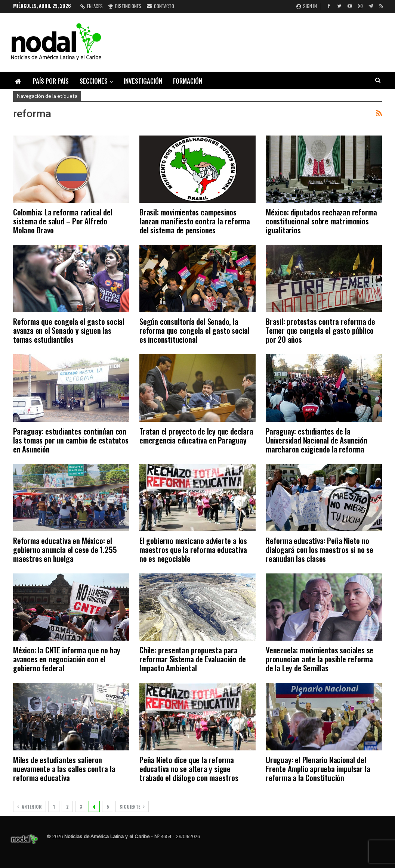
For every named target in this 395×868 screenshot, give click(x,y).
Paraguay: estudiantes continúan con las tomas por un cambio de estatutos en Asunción (71, 440)
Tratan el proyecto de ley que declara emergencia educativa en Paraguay (196, 435)
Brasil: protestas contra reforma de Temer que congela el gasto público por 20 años (320, 330)
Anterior (30, 807)
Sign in (307, 6)
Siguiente (132, 807)
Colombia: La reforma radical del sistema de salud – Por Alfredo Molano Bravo (63, 221)
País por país (51, 81)
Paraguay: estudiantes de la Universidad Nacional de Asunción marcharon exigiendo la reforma (317, 440)
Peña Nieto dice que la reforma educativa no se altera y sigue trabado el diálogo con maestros (189, 769)
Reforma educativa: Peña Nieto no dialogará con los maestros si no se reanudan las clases (320, 549)
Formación (188, 81)
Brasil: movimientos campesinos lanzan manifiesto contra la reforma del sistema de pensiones (195, 221)
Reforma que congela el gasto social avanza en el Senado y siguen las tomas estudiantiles (69, 330)
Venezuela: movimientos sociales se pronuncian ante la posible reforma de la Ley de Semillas (320, 659)
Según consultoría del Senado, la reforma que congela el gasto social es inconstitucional (195, 330)
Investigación (143, 81)
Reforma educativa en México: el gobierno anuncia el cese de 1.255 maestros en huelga (65, 549)
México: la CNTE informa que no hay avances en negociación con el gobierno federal (67, 659)
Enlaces (92, 6)
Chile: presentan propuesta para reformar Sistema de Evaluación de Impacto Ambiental (192, 659)
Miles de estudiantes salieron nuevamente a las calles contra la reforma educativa (64, 769)
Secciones (94, 81)
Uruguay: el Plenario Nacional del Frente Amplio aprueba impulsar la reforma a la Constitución (318, 769)
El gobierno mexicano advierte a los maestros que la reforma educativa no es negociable (193, 549)
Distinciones (125, 6)
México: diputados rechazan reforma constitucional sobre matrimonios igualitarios (321, 221)
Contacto (161, 6)
